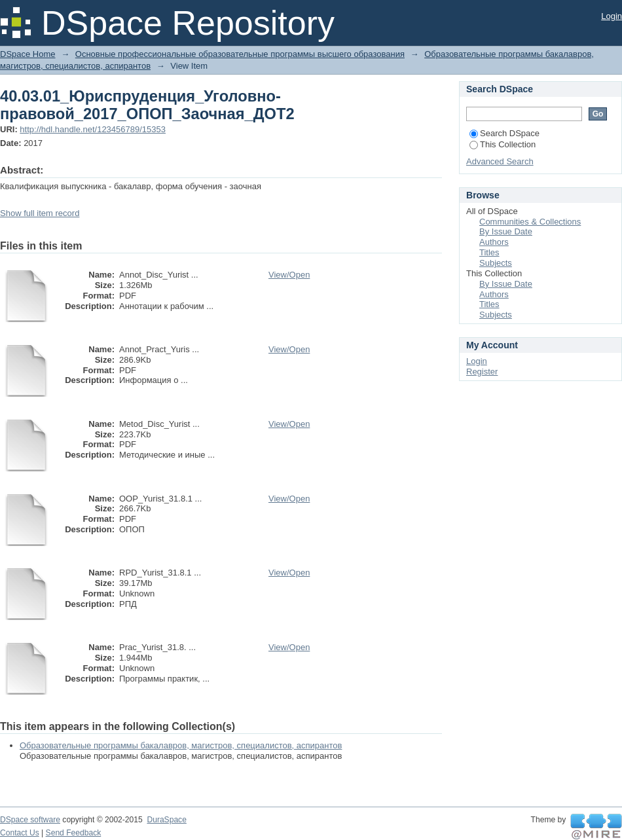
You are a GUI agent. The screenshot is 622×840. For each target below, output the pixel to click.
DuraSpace (166, 820)
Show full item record (40, 213)
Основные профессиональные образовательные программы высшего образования (240, 54)
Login (612, 16)
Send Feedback (74, 833)
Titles (489, 252)
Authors (494, 242)
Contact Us (20, 833)
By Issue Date (506, 231)
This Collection (503, 144)
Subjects (496, 263)
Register (482, 372)
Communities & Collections (530, 222)
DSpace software (30, 820)
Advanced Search (500, 161)
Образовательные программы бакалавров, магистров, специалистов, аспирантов (181, 745)
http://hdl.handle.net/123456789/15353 (93, 129)
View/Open (289, 275)
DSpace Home (28, 54)
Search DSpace (504, 133)
